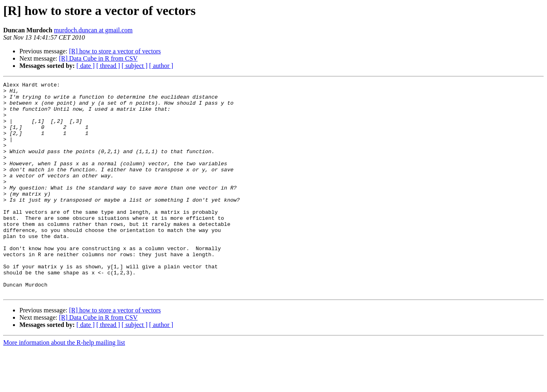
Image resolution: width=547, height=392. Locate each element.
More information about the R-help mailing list (64, 385)
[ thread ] (108, 66)
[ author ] (161, 66)
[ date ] (86, 66)
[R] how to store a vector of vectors (115, 51)
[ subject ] (135, 66)
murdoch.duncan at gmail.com (93, 30)
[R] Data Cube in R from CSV (98, 58)
